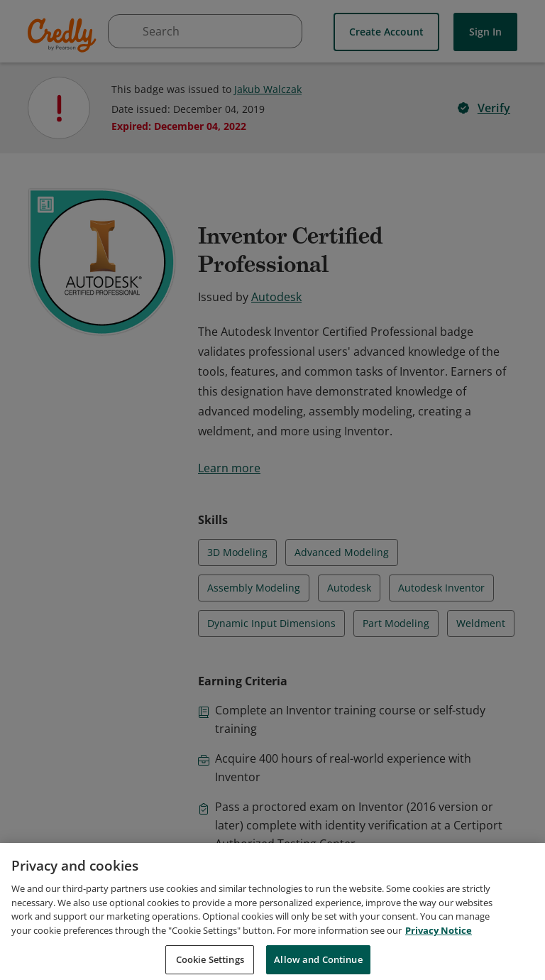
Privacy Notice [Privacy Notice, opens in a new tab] (439, 943)
